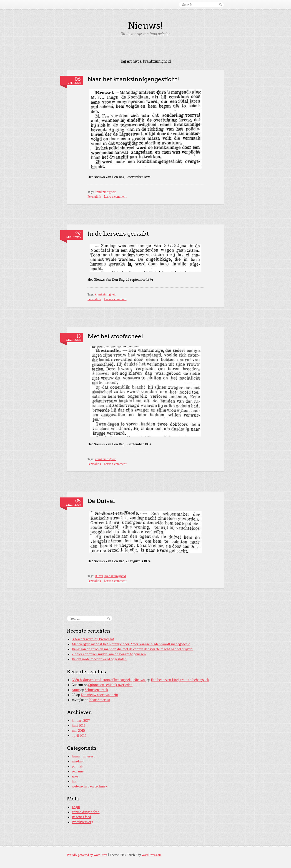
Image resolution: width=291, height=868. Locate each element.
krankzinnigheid (106, 192)
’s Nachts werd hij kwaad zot (93, 639)
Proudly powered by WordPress (87, 855)
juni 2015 (79, 726)
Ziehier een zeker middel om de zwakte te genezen (109, 654)
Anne (76, 690)
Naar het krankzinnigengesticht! (133, 79)
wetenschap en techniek (90, 786)
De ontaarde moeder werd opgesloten (99, 659)
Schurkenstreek (96, 690)
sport (76, 776)
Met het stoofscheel (115, 336)
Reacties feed (82, 817)
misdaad (78, 761)
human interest (83, 756)
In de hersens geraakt (118, 233)
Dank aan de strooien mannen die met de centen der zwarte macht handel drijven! (133, 649)
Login (76, 807)
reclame (78, 771)
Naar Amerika (100, 700)
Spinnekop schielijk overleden (110, 685)
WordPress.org (83, 822)
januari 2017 (81, 721)
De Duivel (101, 501)
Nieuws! (145, 25)
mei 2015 (78, 731)
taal (75, 781)
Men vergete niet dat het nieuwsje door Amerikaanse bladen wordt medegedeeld (131, 644)
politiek (78, 766)
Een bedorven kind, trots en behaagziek (180, 680)
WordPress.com (152, 855)
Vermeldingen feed (86, 812)
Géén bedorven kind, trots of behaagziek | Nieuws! (109, 680)
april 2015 (79, 736)
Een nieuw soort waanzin (99, 695)
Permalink (94, 197)
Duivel (99, 576)
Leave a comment (115, 197)
